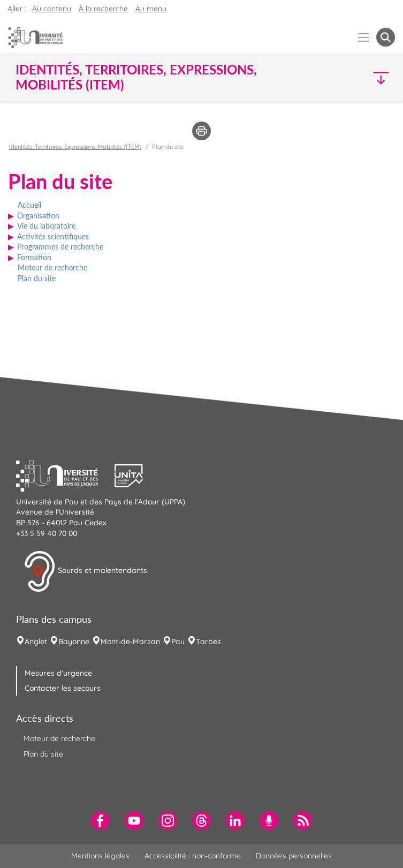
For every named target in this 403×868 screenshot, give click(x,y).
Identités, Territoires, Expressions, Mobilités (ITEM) (75, 147)
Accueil (29, 205)
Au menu (151, 9)
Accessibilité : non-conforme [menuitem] (193, 856)
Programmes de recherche (60, 247)
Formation (34, 257)
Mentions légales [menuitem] (100, 856)
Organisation (38, 216)
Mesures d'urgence (58, 673)
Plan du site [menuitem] (43, 754)
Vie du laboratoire (46, 226)
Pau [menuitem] (178, 641)
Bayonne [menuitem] (74, 641)
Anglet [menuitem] (36, 641)
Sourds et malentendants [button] (85, 571)
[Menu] (364, 37)
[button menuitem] (386, 37)
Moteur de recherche (52, 267)
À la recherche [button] (103, 9)
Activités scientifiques (53, 236)
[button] (349, 77)
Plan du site (37, 278)
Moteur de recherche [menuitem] (59, 738)
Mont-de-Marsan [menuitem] (130, 641)
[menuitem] (100, 821)
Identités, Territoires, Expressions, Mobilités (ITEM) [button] (136, 77)
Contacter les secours (63, 688)
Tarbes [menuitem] (208, 641)
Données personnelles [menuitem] (294, 856)
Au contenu (52, 9)
